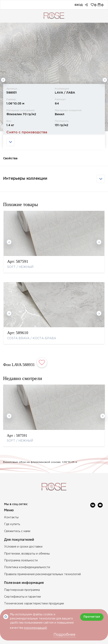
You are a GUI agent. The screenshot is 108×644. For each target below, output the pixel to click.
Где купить (12, 524)
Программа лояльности (21, 561)
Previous (3, 80)
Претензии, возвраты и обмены (27, 554)
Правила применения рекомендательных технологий (42, 574)
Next (105, 80)
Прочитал (92, 617)
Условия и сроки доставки (23, 547)
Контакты (11, 517)
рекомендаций (36, 628)
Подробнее (65, 635)
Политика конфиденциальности (27, 567)
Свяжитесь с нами (17, 531)
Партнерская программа (22, 590)
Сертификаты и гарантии (22, 597)
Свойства (10, 158)
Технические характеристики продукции (34, 604)
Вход (79, 5)
